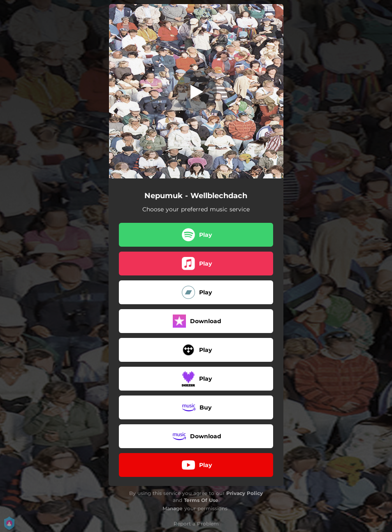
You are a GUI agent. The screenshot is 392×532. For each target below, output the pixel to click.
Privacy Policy (245, 493)
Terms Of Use (201, 500)
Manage (173, 508)
